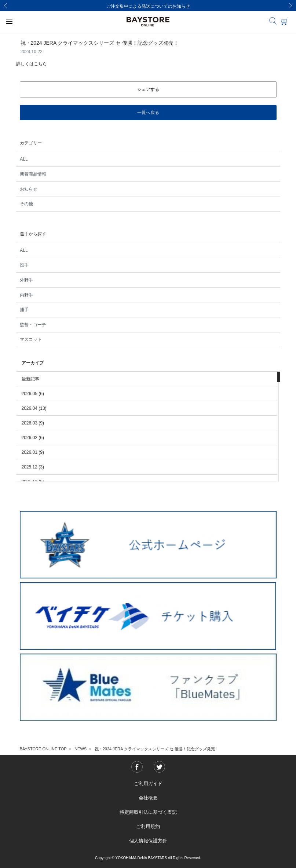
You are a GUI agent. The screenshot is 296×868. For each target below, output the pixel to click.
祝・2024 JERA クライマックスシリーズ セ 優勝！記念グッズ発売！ (157, 749)
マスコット (31, 339)
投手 (24, 265)
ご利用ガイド (148, 784)
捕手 (24, 310)
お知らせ (29, 189)
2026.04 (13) (34, 408)
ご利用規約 (148, 826)
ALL (24, 159)
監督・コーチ (33, 325)
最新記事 (30, 379)
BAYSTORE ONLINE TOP (43, 749)
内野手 (26, 295)
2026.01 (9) (33, 452)
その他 (26, 204)
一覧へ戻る (148, 113)
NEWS (81, 749)
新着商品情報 (33, 174)
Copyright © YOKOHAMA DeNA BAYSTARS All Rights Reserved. (148, 858)
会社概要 (148, 798)
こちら (40, 64)
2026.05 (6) (33, 394)
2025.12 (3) (33, 467)
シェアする (148, 89)
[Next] (290, 5)
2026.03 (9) (33, 423)
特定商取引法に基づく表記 (148, 812)
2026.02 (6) (33, 438)
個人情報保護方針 (148, 841)
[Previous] (6, 5)
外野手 (26, 280)
